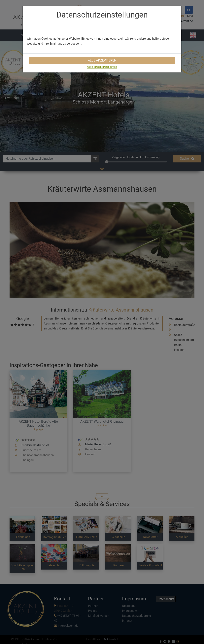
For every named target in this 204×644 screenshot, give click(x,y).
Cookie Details (95, 67)
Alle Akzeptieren (102, 60)
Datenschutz (110, 67)
